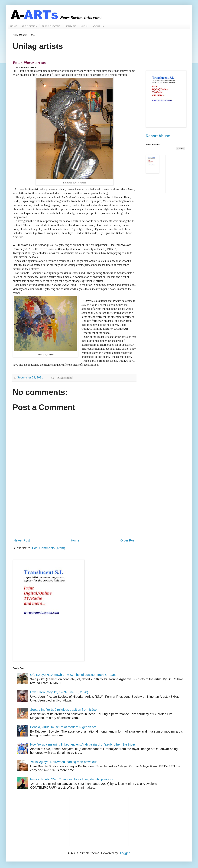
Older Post (128, 540)
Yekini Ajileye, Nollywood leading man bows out (63, 762)
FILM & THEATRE (51, 26)
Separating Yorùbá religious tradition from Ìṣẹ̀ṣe (63, 710)
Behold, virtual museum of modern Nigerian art (63, 727)
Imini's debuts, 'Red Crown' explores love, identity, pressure (72, 779)
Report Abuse (158, 136)
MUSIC (84, 26)
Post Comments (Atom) (49, 548)
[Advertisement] (74, 510)
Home (75, 540)
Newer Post (22, 540)
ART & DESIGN (29, 26)
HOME (13, 26)
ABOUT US (98, 26)
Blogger (124, 853)
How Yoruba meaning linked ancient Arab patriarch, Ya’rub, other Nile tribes (83, 744)
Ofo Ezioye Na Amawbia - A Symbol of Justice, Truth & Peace (73, 675)
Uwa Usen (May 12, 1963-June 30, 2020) (59, 692)
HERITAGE (70, 26)
